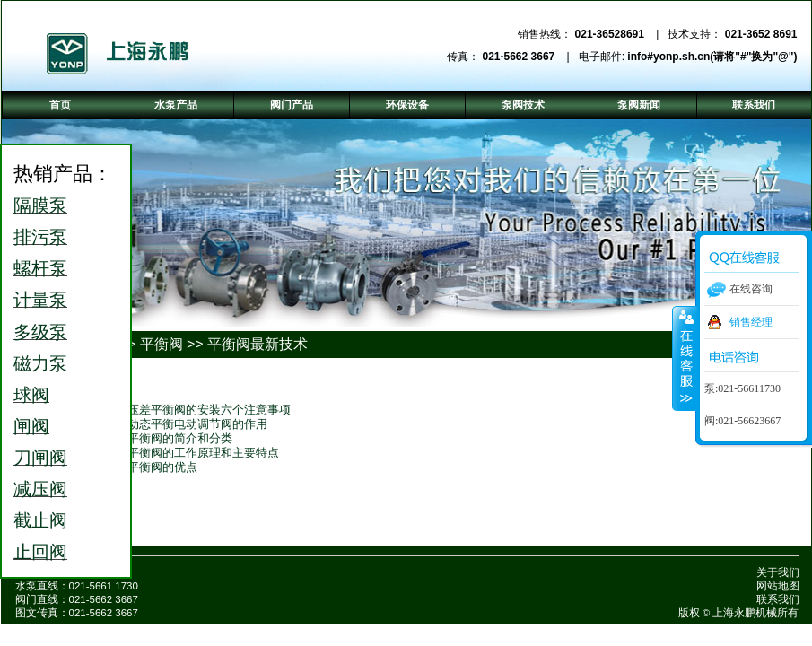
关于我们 (778, 572)
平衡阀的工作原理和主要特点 (203, 453)
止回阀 (40, 552)
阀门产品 (292, 105)
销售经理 (751, 322)
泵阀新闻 (639, 105)
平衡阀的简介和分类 (180, 438)
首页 (60, 105)
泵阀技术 (523, 105)
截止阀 (40, 520)
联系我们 (778, 599)
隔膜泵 (40, 205)
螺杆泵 (40, 268)
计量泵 (40, 300)
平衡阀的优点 (162, 467)
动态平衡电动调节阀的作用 (197, 424)
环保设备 (407, 105)
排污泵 (40, 237)
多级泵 (40, 332)
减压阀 (40, 489)
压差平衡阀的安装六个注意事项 (209, 410)
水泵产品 (176, 105)
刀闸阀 (40, 458)
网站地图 (778, 586)
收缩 (685, 358)
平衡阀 (162, 344)
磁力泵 (40, 363)
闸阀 (31, 426)
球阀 (31, 395)
